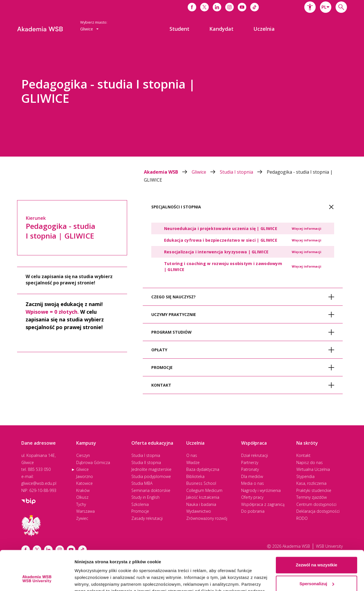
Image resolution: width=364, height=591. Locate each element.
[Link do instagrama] (229, 7)
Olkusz (82, 497)
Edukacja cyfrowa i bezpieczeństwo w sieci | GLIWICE (221, 240)
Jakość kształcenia (203, 497)
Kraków (83, 490)
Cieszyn (83, 455)
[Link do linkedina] (217, 7)
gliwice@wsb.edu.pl (39, 483)
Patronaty (250, 469)
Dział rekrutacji (255, 455)
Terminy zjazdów (312, 497)
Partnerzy (250, 462)
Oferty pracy (252, 497)
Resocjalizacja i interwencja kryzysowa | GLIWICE (216, 252)
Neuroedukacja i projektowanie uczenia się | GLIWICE (221, 228)
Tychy (81, 504)
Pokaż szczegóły (92, 580)
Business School (201, 483)
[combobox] (326, 7)
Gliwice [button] (89, 29)
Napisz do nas (310, 462)
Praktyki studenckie (314, 490)
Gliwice (206, 172)
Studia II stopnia (146, 462)
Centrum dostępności (316, 504)
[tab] (243, 207)
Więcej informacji (307, 228)
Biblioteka (195, 476)
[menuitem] (179, 29)
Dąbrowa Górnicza (93, 462)
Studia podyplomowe (151, 476)
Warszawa (85, 511)
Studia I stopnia (243, 172)
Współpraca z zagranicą (263, 504)
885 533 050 (39, 469)
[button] (310, 7)
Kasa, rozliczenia (311, 483)
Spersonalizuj (317, 550)
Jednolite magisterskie (151, 469)
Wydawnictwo (199, 511)
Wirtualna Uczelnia (313, 469)
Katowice (84, 483)
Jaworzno (85, 476)
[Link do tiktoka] (255, 7)
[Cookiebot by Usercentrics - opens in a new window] (37, 580)
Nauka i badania (201, 504)
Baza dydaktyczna (203, 469)
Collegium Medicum (204, 490)
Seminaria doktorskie (151, 490)
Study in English (145, 497)
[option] (182, 100)
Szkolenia (140, 504)
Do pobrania (253, 511)
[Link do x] (204, 7)
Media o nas (253, 483)
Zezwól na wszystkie (317, 531)
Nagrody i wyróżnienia (261, 490)
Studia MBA (142, 483)
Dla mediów (252, 476)
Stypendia (305, 476)
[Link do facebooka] (192, 7)
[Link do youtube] (242, 7)
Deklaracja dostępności (318, 511)
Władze (193, 462)
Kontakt (303, 455)
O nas (192, 455)
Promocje (140, 511)
